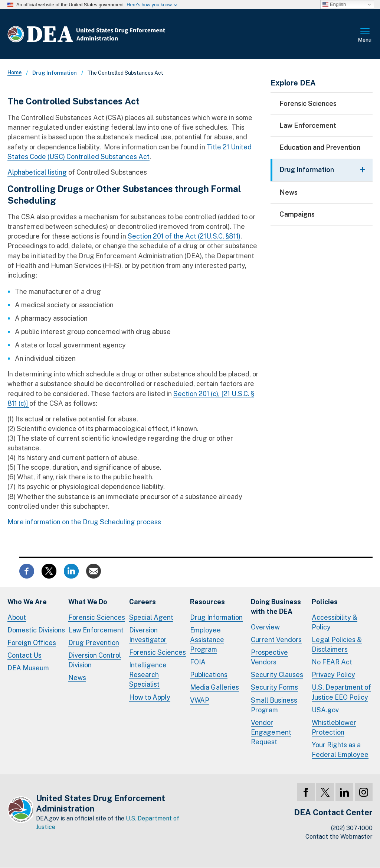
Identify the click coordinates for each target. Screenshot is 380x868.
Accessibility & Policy (335, 622)
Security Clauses (277, 675)
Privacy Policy (333, 675)
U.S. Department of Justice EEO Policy (341, 692)
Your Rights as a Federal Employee (340, 750)
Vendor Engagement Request (271, 732)
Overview (265, 627)
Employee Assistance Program (207, 640)
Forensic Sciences (308, 103)
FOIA (198, 662)
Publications (209, 675)
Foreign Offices (32, 643)
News (289, 192)
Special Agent (151, 617)
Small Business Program (274, 705)
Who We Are (27, 602)
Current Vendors (276, 640)
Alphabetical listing (37, 172)
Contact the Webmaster (339, 837)
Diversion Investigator (148, 635)
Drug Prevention (94, 643)
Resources (207, 602)
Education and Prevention (320, 147)
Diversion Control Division (95, 660)
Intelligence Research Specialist (148, 675)
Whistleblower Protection (334, 727)
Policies (325, 602)
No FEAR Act (332, 662)
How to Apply (150, 697)
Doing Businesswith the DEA (276, 607)
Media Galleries (214, 687)
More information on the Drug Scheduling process (85, 522)
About (17, 617)
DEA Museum (28, 668)
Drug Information (55, 73)
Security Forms (274, 687)
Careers (142, 602)
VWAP (200, 700)
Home (14, 72)
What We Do (88, 602)
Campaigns (297, 214)
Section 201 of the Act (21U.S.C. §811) (184, 236)
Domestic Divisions (36, 630)
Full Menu (365, 36)
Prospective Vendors (269, 657)
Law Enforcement (308, 125)
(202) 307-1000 (352, 828)
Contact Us (24, 655)
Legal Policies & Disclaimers (337, 644)
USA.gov (325, 710)
